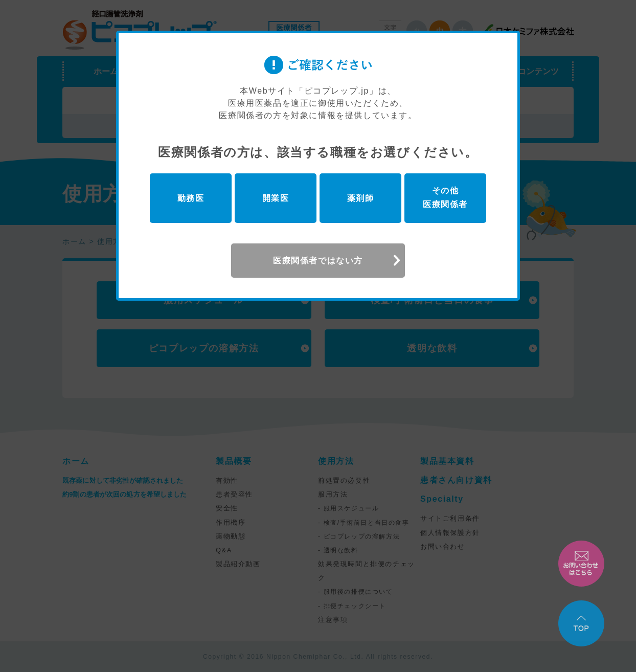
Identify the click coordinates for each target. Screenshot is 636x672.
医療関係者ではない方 (318, 261)
